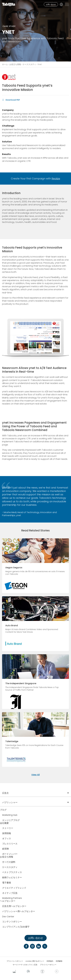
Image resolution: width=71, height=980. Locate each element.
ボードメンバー (10, 854)
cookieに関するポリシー (35, 961)
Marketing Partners (12, 898)
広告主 (5, 793)
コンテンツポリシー (12, 922)
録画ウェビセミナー (12, 878)
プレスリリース (10, 844)
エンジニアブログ (11, 820)
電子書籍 (7, 883)
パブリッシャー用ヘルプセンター (19, 911)
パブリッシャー (10, 802)
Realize (56, 179)
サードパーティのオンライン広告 (25, 965)
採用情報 (7, 833)
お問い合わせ (51, 4)
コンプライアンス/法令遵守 (16, 927)
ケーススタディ (29, 64)
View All (35, 775)
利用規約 (50, 961)
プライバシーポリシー (15, 961)
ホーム (5, 64)
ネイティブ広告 (10, 893)
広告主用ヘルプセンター (14, 906)
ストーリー (8, 828)
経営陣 (5, 849)
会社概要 (4, 823)
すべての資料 (9, 862)
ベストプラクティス (12, 872)
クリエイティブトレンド (14, 888)
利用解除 (59, 961)
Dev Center (8, 917)
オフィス (7, 839)
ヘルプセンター (8, 901)
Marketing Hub (10, 815)
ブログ (3, 810)
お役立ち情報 (15, 64)
